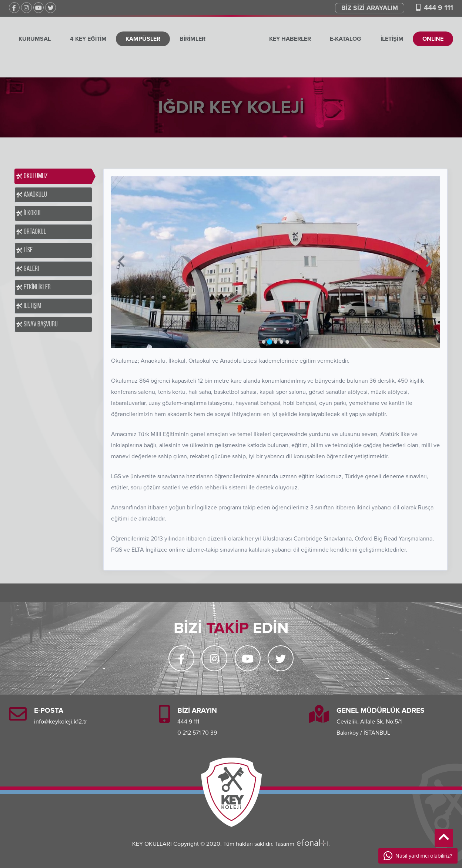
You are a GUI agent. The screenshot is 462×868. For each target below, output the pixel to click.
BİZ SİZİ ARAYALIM (370, 8)
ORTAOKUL (35, 232)
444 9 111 (438, 8)
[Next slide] (428, 262)
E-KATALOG (346, 39)
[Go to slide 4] (281, 342)
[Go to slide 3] (275, 342)
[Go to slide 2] (269, 342)
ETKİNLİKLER (37, 287)
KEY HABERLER (290, 39)
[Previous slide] (122, 262)
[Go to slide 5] (287, 342)
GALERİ (31, 269)
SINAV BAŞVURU (41, 325)
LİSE (28, 250)
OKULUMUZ (36, 176)
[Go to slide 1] (264, 342)
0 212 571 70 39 (197, 733)
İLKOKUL (33, 213)
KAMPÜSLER (143, 39)
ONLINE (433, 39)
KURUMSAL (35, 39)
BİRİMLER (192, 39)
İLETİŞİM (392, 39)
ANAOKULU (35, 195)
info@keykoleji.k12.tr (61, 722)
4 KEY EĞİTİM (88, 39)
